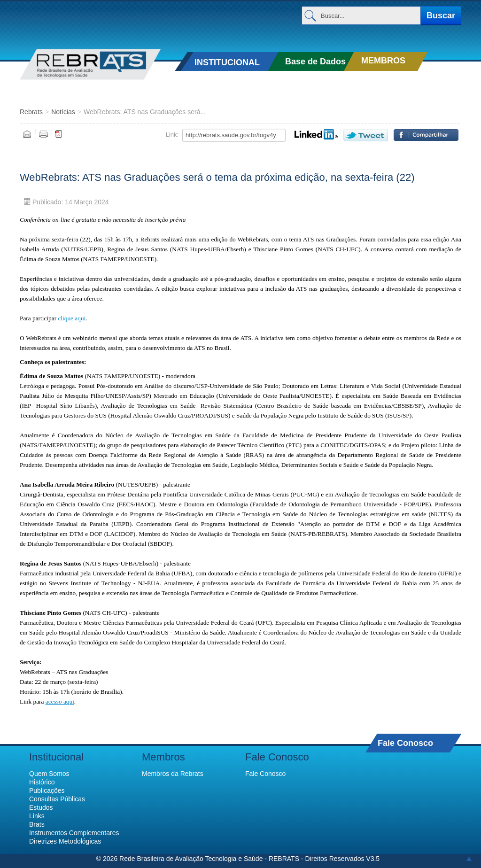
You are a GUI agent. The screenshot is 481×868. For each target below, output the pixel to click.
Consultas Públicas (57, 799)
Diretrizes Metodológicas (65, 841)
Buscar (441, 15)
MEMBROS (383, 61)
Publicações (47, 790)
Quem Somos (49, 774)
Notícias (63, 112)
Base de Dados (315, 62)
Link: (172, 135)
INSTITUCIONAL (227, 62)
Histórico (42, 782)
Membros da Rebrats (173, 774)
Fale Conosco (405, 743)
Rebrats (31, 112)
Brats (37, 824)
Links (37, 816)
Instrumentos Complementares (74, 833)
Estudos (41, 807)
